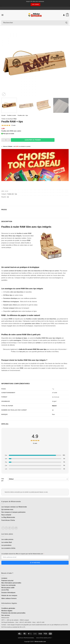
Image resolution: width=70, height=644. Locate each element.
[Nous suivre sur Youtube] (16, 528)
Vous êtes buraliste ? (44, 638)
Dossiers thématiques (8, 593)
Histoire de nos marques (9, 595)
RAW (29, 240)
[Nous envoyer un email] (13, 528)
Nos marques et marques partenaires (13, 512)
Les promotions (6, 545)
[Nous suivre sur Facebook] (3, 528)
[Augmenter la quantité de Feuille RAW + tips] (9, 140)
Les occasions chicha (8, 548)
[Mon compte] (64, 15)
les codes (35, 4)
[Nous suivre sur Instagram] (6, 528)
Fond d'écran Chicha (8, 520)
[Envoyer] (66, 23)
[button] (2, 15)
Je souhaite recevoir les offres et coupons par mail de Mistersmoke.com (22, 554)
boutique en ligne (21, 338)
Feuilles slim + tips (23, 115)
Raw (15, 119)
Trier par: (35, 479)
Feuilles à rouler (12, 115)
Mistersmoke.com (40, 642)
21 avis (13, 125)
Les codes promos (7, 539)
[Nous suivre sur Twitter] (10, 528)
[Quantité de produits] (6, 140)
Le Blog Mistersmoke (8, 517)
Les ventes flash (7, 542)
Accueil (3, 115)
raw (8, 197)
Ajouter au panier (33, 140)
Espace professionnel (26, 638)
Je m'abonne (35, 563)
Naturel (54, 406)
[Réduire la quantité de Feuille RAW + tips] (2, 140)
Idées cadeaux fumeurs (9, 598)
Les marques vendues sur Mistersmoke (14, 507)
